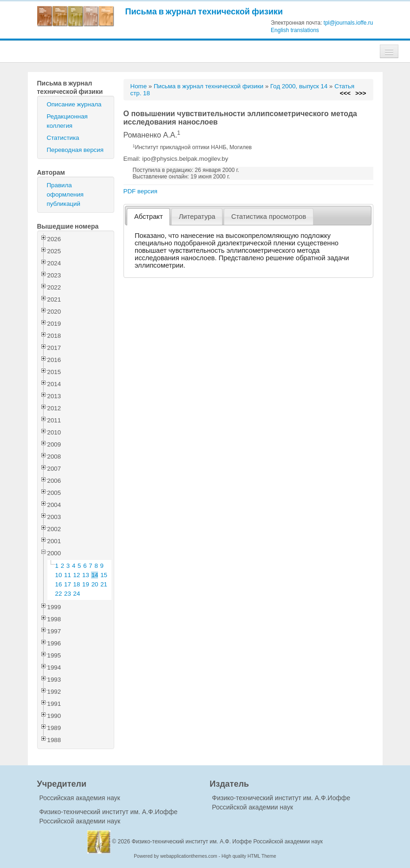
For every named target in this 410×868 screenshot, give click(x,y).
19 (86, 584)
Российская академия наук (80, 798)
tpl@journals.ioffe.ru (348, 23)
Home (139, 86)
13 (86, 575)
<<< (345, 93)
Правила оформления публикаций (65, 194)
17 (68, 584)
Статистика (63, 138)
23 (68, 594)
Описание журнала (74, 104)
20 (95, 584)
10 (59, 575)
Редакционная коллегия (67, 121)
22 (59, 594)
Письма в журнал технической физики (204, 11)
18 (77, 584)
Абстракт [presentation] (149, 217)
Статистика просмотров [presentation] (269, 217)
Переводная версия (75, 150)
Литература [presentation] (197, 217)
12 (77, 575)
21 (104, 584)
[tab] (148, 217)
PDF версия (140, 191)
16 (59, 584)
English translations (295, 30)
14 (95, 575)
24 (77, 594)
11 (68, 575)
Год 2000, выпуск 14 (299, 86)
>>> (361, 93)
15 (104, 575)
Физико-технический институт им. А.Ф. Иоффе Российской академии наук (228, 842)
